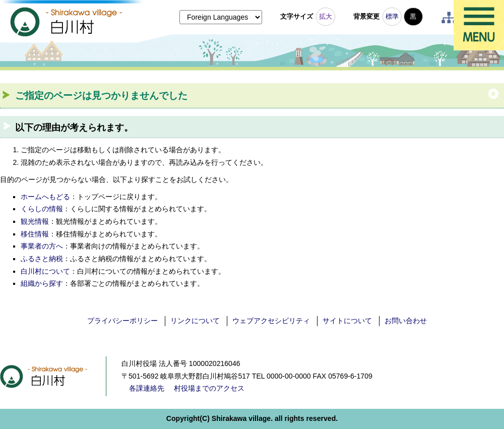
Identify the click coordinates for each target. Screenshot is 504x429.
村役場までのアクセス (209, 388)
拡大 (326, 16)
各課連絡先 (147, 388)
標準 (392, 16)
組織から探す (42, 283)
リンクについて (195, 321)
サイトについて (347, 321)
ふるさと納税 (42, 259)
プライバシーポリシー (122, 321)
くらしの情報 (42, 209)
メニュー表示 (479, 25)
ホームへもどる (45, 197)
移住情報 (35, 234)
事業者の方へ (42, 246)
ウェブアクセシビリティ (271, 321)
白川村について (45, 271)
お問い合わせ (406, 321)
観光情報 (35, 221)
